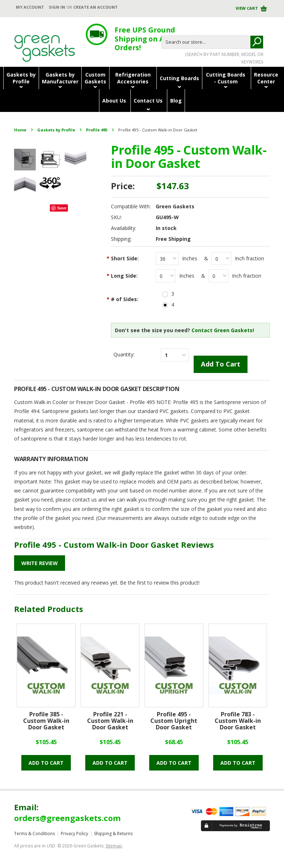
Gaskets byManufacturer (60, 78)
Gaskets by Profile (56, 130)
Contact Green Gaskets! (223, 330)
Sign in (57, 7)
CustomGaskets (95, 78)
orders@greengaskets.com (67, 818)
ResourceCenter (266, 78)
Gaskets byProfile (21, 78)
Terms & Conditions (35, 834)
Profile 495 (97, 130)
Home (20, 130)
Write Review (40, 563)
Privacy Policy (74, 834)
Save (62, 208)
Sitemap (114, 846)
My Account (30, 7)
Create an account (96, 7)
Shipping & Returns (113, 834)
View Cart (247, 8)
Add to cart (46, 763)
